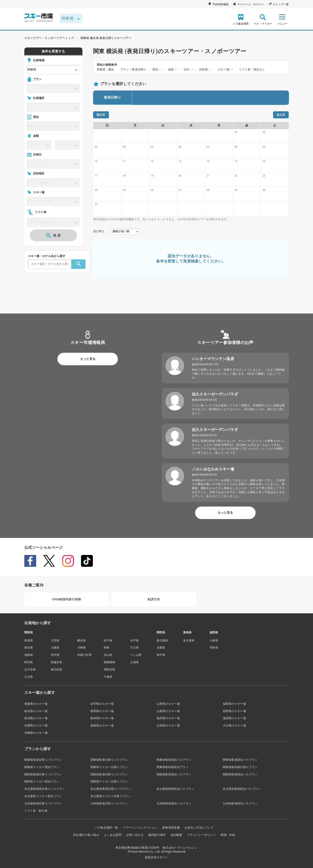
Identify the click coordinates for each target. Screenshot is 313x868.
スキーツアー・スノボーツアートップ (49, 38)
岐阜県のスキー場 (102, 718)
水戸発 (135, 640)
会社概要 (176, 835)
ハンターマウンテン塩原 (213, 359)
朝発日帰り (112, 97)
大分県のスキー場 (234, 726)
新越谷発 (57, 662)
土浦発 (135, 662)
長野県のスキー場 (234, 711)
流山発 (108, 655)
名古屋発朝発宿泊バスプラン (176, 789)
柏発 (107, 648)
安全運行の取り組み (86, 835)
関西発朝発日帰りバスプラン (43, 774)
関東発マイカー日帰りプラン (109, 767)
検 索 (53, 235)
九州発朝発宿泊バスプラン (174, 804)
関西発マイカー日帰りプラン (109, 782)
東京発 (29, 648)
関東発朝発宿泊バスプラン (174, 760)
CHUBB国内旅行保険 (67, 599)
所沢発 (55, 655)
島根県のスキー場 (102, 726)
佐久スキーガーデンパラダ (215, 394)
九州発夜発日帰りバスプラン (109, 804)
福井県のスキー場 (168, 718)
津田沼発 (109, 670)
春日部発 (57, 670)
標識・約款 (228, 835)
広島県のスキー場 (168, 726)
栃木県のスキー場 (36, 711)
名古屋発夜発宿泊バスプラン (242, 789)
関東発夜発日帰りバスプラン (109, 760)
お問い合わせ (135, 835)
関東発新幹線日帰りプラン (240, 767)
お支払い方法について (199, 828)
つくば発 (136, 655)
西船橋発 (109, 662)
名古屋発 (189, 640)
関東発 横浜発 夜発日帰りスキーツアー (106, 38)
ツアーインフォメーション (140, 828)
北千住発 (30, 670)
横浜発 (82, 640)
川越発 (55, 648)
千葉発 (108, 677)
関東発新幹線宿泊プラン (173, 767)
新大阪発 (162, 640)
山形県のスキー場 (168, 704)
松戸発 (108, 640)
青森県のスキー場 (36, 704)
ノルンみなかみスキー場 (213, 469)
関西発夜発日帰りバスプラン (109, 774)
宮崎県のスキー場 (36, 733)
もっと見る (88, 359)
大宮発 (55, 640)
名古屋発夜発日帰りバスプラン (111, 789)
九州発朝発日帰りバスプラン (43, 804)
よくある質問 (113, 835)
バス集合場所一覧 (106, 828)
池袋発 (29, 655)
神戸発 (161, 655)
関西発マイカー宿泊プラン (42, 782)
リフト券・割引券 (36, 811)
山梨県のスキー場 (168, 711)
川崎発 (82, 648)
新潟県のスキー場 (36, 718)
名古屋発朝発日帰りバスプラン (45, 789)
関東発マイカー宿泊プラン (42, 767)
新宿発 (29, 640)
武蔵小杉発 (85, 655)
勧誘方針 (154, 599)
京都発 (161, 648)
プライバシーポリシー (201, 835)
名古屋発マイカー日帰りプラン (111, 796)
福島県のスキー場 (234, 704)
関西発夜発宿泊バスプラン (174, 774)
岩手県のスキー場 (102, 704)
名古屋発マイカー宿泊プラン (43, 796)
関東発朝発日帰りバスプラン (43, 760)
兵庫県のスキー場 (36, 726)
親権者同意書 (171, 828)
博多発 (214, 648)
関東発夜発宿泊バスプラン (240, 760)
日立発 (135, 648)
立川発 (29, 677)
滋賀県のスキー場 (234, 718)
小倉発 (214, 640)
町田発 (29, 662)
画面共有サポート (156, 857)
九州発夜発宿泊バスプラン (240, 804)
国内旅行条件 (157, 835)
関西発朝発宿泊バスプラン (240, 774)
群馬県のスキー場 (102, 711)
